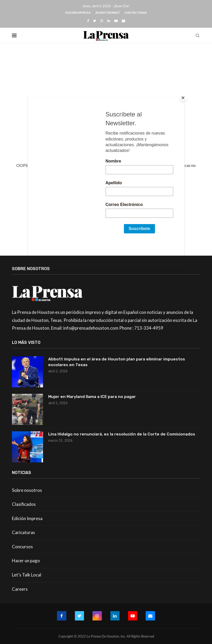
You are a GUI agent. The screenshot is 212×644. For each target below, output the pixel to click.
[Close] (183, 98)
